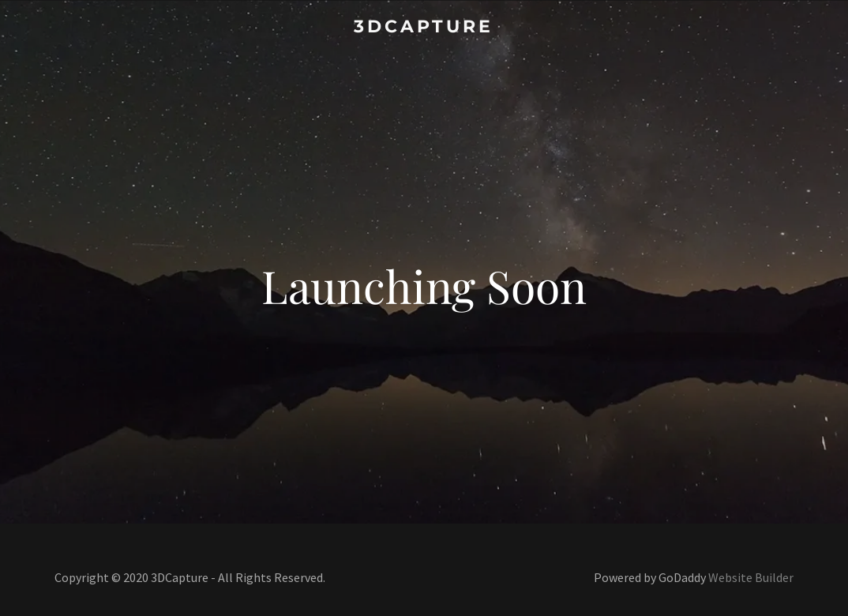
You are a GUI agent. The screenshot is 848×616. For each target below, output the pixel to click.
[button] (424, 25)
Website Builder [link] (751, 577)
